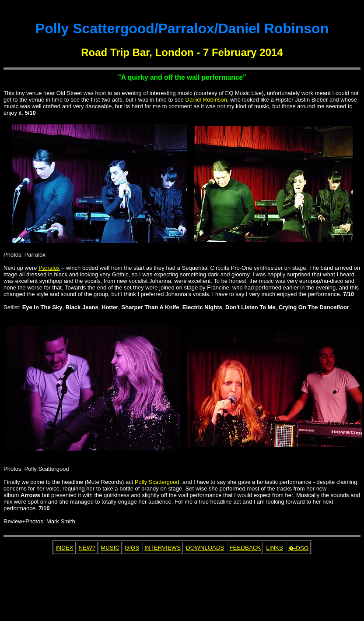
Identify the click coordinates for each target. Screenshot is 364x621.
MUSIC (110, 548)
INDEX (65, 548)
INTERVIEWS (163, 548)
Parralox (49, 268)
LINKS (275, 548)
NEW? (87, 548)
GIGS (132, 548)
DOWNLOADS (205, 548)
